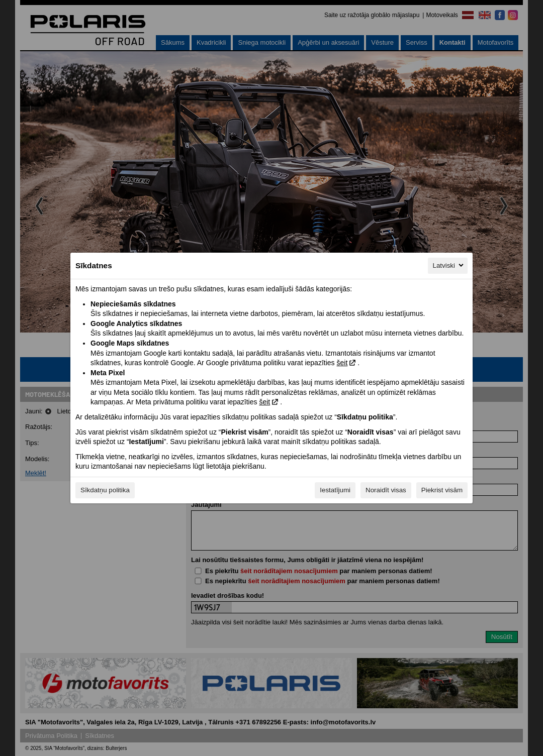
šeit (342, 363)
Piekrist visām (442, 490)
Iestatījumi (335, 490)
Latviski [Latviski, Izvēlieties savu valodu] (449, 265)
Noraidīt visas (386, 490)
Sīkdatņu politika (105, 490)
